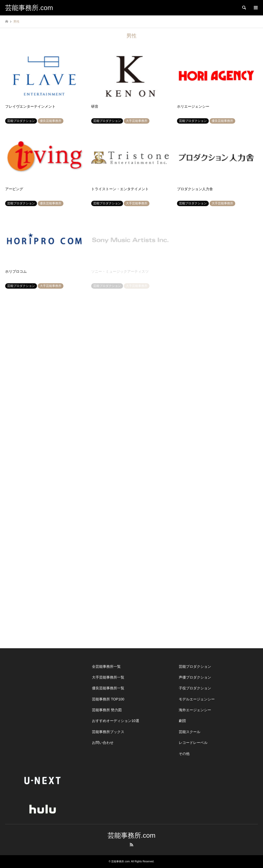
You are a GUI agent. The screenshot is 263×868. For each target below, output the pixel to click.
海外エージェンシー (195, 710)
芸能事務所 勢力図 (107, 710)
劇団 (182, 721)
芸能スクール (190, 732)
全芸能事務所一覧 (106, 666)
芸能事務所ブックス (108, 732)
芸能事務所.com (131, 835)
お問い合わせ (103, 743)
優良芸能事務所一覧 (108, 688)
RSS (131, 845)
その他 (184, 754)
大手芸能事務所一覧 (108, 677)
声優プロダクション (195, 677)
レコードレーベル (193, 743)
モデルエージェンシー (197, 699)
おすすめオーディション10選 (116, 721)
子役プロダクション (195, 688)
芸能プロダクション (195, 666)
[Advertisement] (45, 693)
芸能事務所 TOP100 (108, 699)
